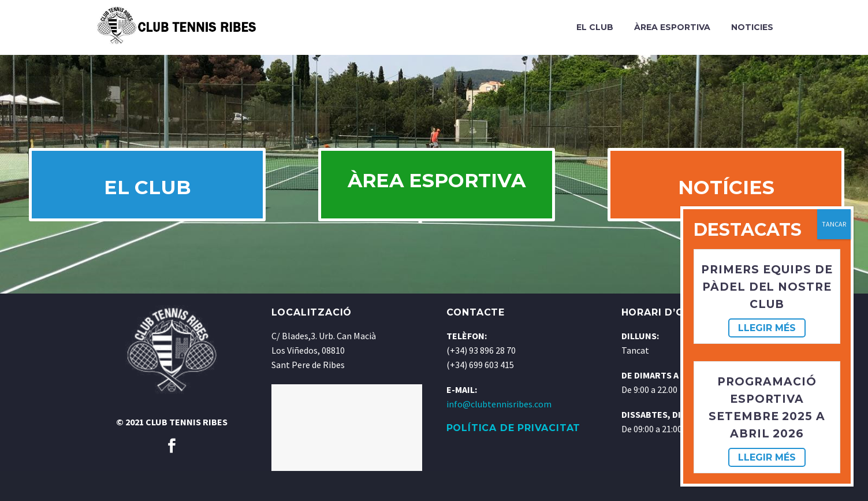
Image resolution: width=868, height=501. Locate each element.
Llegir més (767, 328)
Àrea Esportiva (672, 27)
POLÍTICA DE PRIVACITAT (514, 458)
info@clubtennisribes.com (499, 434)
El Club (595, 27)
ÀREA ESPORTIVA (437, 202)
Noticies (752, 27)
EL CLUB (145, 202)
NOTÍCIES (724, 202)
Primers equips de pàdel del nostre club (767, 287)
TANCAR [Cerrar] (834, 224)
